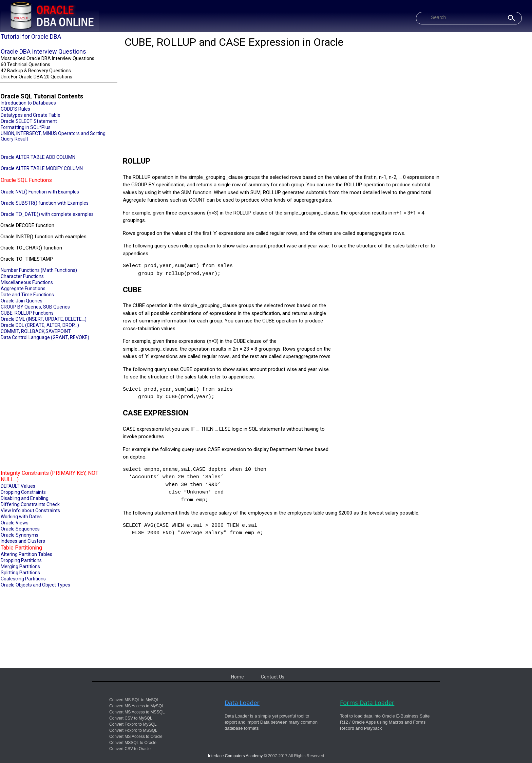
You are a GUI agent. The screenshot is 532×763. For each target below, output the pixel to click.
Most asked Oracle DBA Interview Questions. (48, 58)
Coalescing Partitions (23, 579)
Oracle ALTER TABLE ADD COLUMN (38, 157)
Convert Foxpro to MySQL (133, 724)
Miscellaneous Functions (27, 282)
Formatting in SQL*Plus (26, 127)
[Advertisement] (59, 404)
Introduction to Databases (28, 103)
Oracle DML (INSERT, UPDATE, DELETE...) (44, 319)
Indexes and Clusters (23, 541)
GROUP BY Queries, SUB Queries (35, 307)
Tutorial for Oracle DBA (31, 36)
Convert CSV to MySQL (131, 718)
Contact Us (273, 677)
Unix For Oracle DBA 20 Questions (36, 77)
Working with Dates (21, 517)
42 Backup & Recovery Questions (36, 71)
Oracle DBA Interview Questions (43, 51)
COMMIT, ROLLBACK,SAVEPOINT (36, 331)
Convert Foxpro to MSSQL (133, 730)
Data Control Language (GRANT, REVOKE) (45, 337)
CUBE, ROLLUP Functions (27, 313)
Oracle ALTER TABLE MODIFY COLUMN (42, 168)
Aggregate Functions (23, 289)
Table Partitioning (21, 548)
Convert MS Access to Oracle (136, 737)
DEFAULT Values (18, 486)
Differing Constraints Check (30, 504)
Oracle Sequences (20, 529)
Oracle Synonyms (20, 535)
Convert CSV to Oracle (130, 749)
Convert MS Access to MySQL (137, 706)
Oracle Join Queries (22, 301)
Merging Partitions (20, 566)
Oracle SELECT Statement (29, 121)
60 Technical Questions (25, 64)
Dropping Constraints (23, 492)
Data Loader (242, 703)
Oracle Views (15, 523)
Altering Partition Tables (26, 554)
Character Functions (22, 276)
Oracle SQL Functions (26, 180)
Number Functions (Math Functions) (39, 270)
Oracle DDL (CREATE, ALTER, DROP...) (40, 325)
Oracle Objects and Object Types (35, 585)
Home (237, 677)
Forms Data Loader (367, 703)
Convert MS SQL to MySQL (134, 700)
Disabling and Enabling (25, 498)
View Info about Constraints (30, 510)
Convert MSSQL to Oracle (133, 743)
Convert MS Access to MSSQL (137, 712)
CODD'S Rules (15, 109)
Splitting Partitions (20, 573)
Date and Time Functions (27, 295)
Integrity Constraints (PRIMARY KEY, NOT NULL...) (50, 476)
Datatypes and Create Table (31, 115)
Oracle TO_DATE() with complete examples (47, 214)
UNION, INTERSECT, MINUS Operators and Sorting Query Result (53, 136)
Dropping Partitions (21, 560)
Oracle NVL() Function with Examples (40, 192)
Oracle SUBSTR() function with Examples (45, 203)
